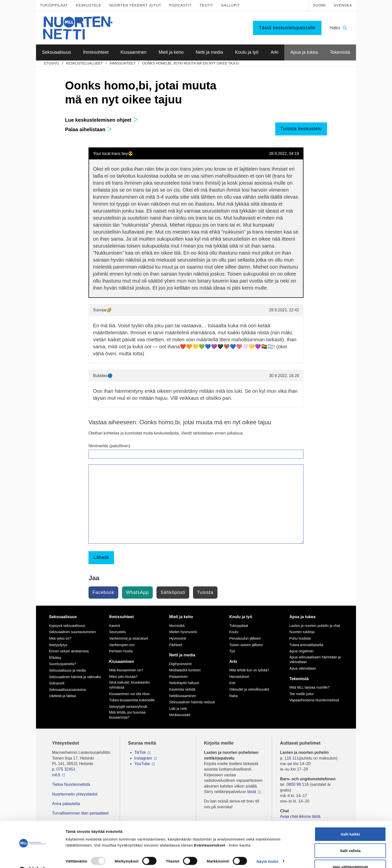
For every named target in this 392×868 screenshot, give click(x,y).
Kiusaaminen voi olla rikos (129, 694)
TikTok (140, 752)
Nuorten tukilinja (302, 632)
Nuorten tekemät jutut (135, 5)
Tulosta (205, 592)
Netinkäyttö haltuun (184, 683)
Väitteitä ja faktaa (62, 696)
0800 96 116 (298, 784)
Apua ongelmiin (302, 651)
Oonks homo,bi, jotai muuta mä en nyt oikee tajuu (191, 63)
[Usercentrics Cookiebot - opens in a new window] (32, 858)
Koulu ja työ (241, 617)
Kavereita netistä (182, 689)
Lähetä (101, 557)
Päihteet (176, 645)
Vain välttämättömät (350, 855)
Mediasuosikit (180, 715)
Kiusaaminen (121, 661)
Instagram (143, 758)
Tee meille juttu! (302, 694)
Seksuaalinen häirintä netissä (192, 702)
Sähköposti (173, 592)
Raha (233, 696)
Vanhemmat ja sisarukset (128, 638)
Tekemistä (299, 679)
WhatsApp (137, 592)
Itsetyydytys (58, 645)
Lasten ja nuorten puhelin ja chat (315, 626)
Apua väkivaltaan (303, 668)
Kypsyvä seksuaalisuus (67, 626)
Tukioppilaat (54, 5)
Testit (206, 5)
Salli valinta (350, 838)
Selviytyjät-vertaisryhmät (128, 707)
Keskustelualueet (84, 63)
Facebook (103, 592)
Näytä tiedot (267, 849)
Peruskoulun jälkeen (245, 638)
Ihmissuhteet (122, 63)
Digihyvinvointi (180, 664)
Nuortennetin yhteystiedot (75, 794)
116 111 (292, 758)
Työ (232, 651)
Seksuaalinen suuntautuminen (72, 632)
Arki (233, 661)
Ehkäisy (55, 658)
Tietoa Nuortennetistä (71, 784)
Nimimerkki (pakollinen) (109, 446)
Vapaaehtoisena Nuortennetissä (314, 700)
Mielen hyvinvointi (183, 632)
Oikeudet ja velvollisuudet (249, 689)
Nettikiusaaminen (183, 696)
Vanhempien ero (122, 645)
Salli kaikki (350, 822)
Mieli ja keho (181, 617)
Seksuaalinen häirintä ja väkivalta (75, 677)
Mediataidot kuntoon (185, 670)
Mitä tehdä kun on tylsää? (249, 670)
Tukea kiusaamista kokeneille (132, 700)
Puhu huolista (300, 638)
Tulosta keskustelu (301, 129)
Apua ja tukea (302, 617)
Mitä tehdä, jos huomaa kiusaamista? (127, 715)
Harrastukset (239, 677)
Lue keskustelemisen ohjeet (101, 120)
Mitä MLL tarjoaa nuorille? (310, 687)
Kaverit (114, 626)
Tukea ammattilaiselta (306, 645)
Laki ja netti (178, 709)
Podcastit (180, 5)
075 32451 (66, 769)
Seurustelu (117, 632)
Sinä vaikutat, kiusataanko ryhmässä (129, 685)
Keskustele (88, 5)
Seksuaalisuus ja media (67, 670)
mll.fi (56, 775)
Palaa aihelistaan (88, 129)
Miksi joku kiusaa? (123, 677)
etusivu (52, 63)
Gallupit (230, 5)
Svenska (343, 5)
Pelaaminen (178, 677)
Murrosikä (177, 626)
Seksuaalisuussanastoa (67, 690)
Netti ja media (182, 655)
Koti (232, 683)
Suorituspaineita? (62, 664)
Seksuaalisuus (63, 617)
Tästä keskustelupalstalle (287, 28)
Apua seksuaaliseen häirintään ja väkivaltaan (315, 660)
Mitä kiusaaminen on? (126, 670)
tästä (252, 792)
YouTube (142, 764)
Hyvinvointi (178, 638)
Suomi (319, 5)
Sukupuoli (57, 683)
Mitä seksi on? (60, 638)
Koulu (234, 632)
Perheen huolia (121, 651)
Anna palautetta (66, 804)
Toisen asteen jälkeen (246, 645)
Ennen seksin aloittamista (69, 651)
